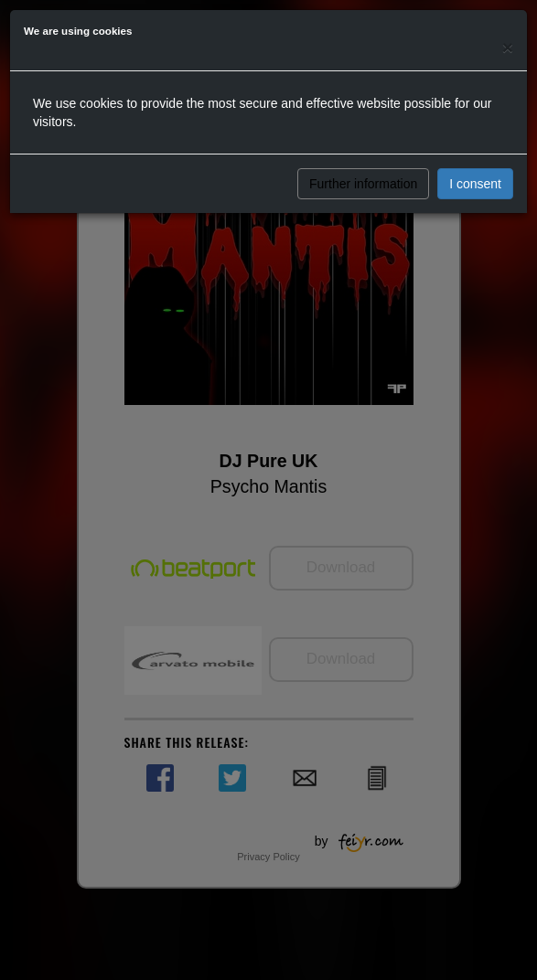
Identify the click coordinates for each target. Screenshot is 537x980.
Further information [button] (363, 184)
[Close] (508, 47)
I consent (475, 184)
